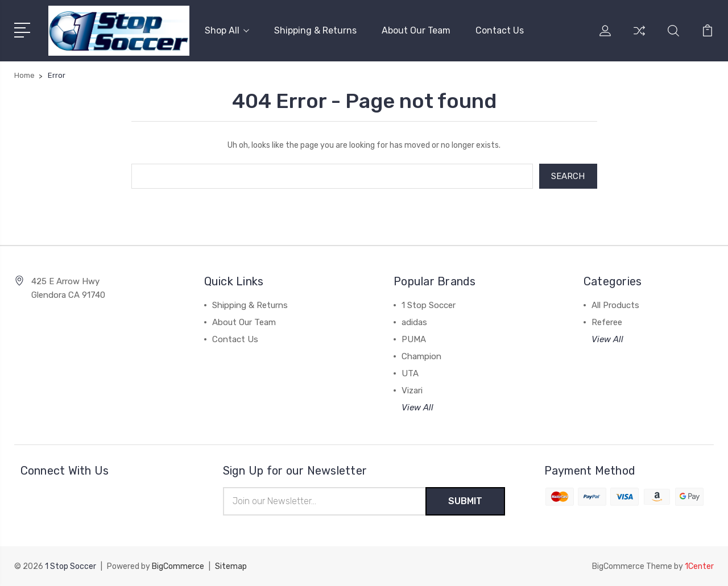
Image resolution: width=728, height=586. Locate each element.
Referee (607, 322)
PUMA (414, 339)
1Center (699, 566)
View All (417, 408)
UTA (410, 373)
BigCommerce (178, 566)
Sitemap (231, 566)
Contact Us (500, 30)
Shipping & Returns (315, 30)
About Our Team (416, 30)
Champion (421, 356)
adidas (414, 322)
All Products (615, 305)
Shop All (227, 30)
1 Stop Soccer (429, 305)
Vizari (412, 390)
